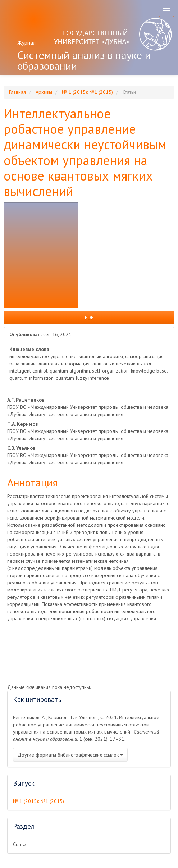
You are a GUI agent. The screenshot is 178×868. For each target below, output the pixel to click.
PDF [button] (89, 317)
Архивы (44, 92)
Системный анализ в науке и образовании (84, 60)
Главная (17, 92)
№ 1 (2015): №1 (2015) (87, 92)
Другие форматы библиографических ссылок (70, 755)
